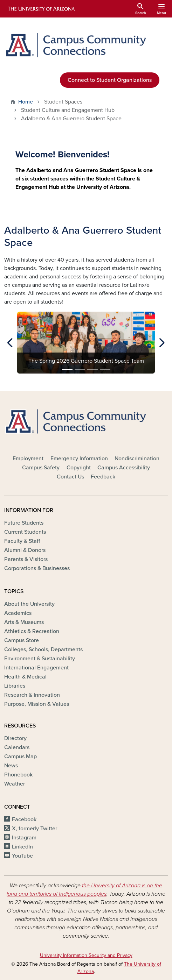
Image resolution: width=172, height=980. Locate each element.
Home (26, 102)
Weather (15, 784)
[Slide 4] (105, 370)
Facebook (24, 819)
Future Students (24, 523)
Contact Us (70, 477)
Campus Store (22, 640)
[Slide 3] (92, 370)
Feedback (103, 477)
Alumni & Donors (25, 550)
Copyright (79, 468)
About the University (29, 604)
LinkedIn (22, 847)
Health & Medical (25, 677)
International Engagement (36, 668)
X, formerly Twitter (35, 829)
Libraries (15, 686)
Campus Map (20, 757)
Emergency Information (79, 459)
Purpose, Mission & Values (37, 704)
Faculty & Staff (22, 541)
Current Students (25, 532)
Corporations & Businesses (37, 568)
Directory (15, 738)
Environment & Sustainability (40, 659)
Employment (28, 459)
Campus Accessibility (124, 468)
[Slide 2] (80, 370)
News (11, 766)
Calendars (17, 747)
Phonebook (18, 775)
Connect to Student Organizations (110, 80)
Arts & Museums (24, 622)
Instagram (24, 838)
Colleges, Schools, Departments (43, 649)
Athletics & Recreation (32, 631)
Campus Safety (41, 468)
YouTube (22, 856)
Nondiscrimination (137, 459)
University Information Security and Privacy (86, 955)
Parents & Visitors (26, 559)
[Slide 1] (67, 370)
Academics (18, 613)
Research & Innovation (32, 695)
